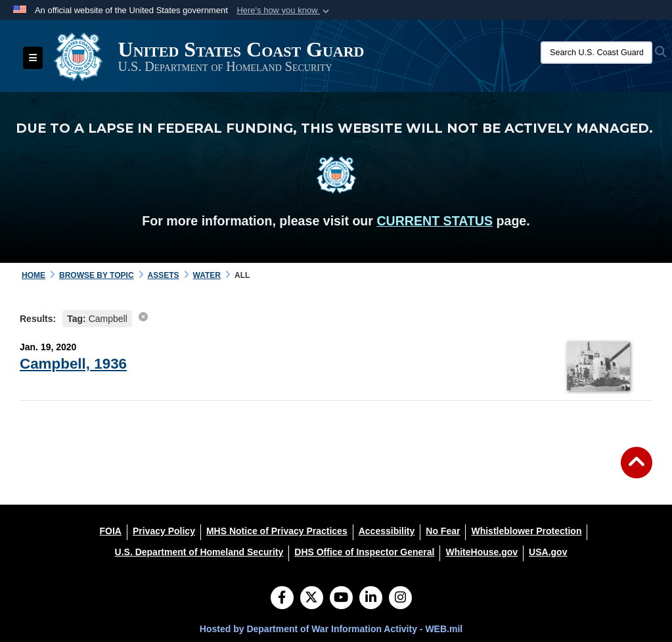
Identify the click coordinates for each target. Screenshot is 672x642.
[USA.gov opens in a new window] (548, 552)
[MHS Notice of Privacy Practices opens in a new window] (277, 531)
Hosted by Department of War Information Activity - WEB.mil (331, 629)
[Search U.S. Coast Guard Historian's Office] (596, 53)
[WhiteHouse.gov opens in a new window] (482, 552)
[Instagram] (400, 599)
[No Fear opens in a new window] (443, 531)
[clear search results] (143, 317)
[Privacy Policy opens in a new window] (164, 531)
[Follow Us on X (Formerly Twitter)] (312, 599)
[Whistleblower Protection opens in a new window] (526, 531)
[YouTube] (341, 599)
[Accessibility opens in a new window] (387, 531)
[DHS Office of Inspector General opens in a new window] (364, 552)
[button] (284, 11)
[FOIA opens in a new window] (111, 531)
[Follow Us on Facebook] (282, 599)
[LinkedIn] (371, 599)
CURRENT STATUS (435, 221)
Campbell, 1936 (73, 364)
